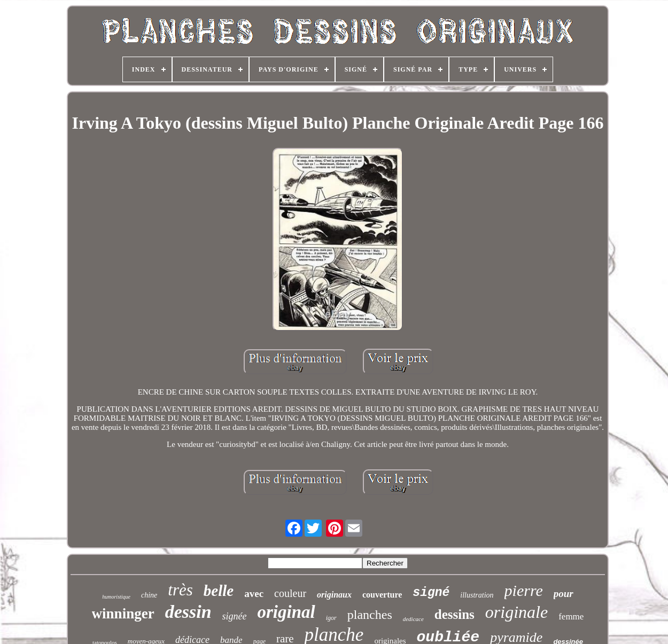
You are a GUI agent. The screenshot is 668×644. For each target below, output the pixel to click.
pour (564, 594)
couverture (382, 595)
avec (254, 594)
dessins (455, 614)
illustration (477, 595)
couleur (290, 593)
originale (516, 612)
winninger (123, 614)
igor (331, 618)
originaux (334, 595)
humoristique (116, 597)
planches (370, 615)
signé (431, 593)
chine (149, 595)
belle (219, 591)
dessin (188, 612)
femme (571, 616)
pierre (524, 590)
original (286, 612)
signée (235, 616)
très (180, 590)
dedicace (413, 619)
